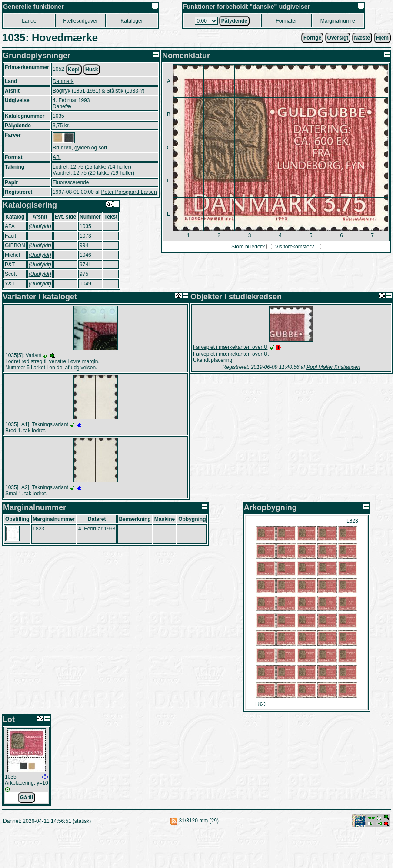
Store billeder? (248, 247)
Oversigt (338, 38)
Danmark (63, 81)
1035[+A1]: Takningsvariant (37, 424)
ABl (57, 157)
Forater (286, 21)
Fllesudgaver (80, 21)
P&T (10, 265)
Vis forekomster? (295, 247)
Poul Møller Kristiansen (333, 367)
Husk (92, 70)
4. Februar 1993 (71, 100)
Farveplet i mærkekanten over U (230, 347)
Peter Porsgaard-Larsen (129, 192)
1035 (11, 777)
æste (362, 38)
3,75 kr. (61, 126)
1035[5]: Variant (23, 355)
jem (382, 38)
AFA (10, 226)
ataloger (132, 21)
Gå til (27, 798)
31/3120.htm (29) (199, 821)
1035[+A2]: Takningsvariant (37, 487)
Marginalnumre (338, 21)
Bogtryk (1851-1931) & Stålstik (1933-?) (98, 91)
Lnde (29, 21)
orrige (312, 38)
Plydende (234, 21)
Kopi (74, 70)
